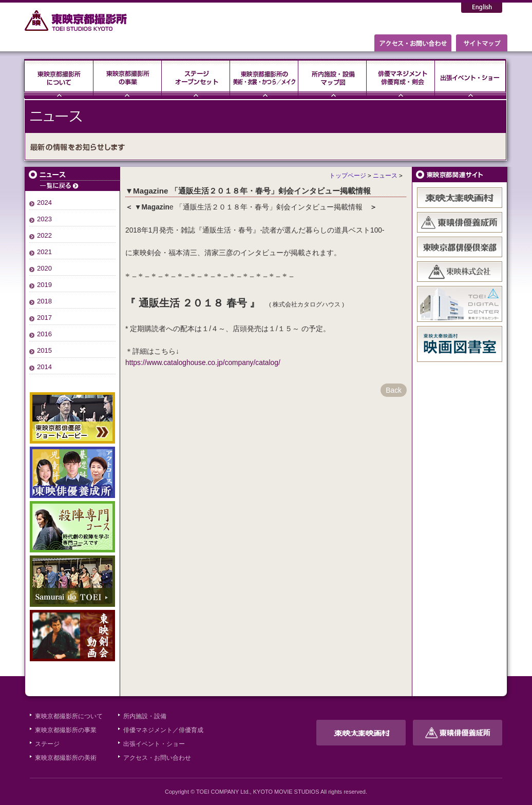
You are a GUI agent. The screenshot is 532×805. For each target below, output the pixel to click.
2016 (44, 334)
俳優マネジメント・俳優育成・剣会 (401, 79)
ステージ (196, 79)
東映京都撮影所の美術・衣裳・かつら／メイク (264, 79)
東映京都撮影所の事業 (128, 79)
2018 (44, 301)
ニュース (72, 179)
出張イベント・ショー (470, 79)
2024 (44, 203)
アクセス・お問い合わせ (157, 758)
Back (394, 390)
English (482, 8)
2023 (44, 219)
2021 (44, 252)
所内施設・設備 (145, 716)
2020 (44, 268)
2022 (44, 235)
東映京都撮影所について (59, 79)
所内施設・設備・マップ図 (332, 79)
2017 (44, 318)
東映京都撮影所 (76, 21)
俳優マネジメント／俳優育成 (163, 730)
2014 (44, 367)
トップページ (348, 176)
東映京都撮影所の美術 (66, 758)
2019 (44, 285)
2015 (44, 350)
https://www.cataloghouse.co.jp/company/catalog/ (203, 362)
